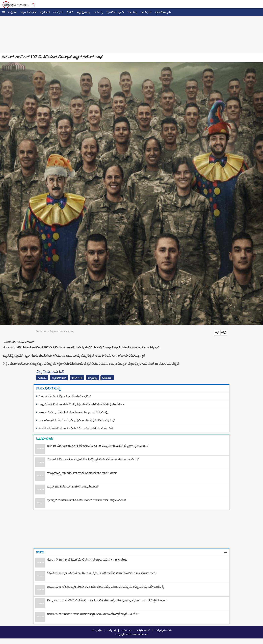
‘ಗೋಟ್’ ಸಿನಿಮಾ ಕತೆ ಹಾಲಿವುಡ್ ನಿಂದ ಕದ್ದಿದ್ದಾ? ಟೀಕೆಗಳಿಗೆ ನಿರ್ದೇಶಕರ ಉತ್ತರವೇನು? (93, 459)
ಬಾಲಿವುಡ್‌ (146, 12)
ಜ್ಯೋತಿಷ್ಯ (132, 12)
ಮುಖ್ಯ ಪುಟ (97, 630)
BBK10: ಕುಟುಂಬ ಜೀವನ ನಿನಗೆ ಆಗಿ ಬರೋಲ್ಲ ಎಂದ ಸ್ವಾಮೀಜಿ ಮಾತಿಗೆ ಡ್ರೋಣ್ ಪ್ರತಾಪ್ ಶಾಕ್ (98, 446)
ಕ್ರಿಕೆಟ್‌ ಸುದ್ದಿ (77, 378)
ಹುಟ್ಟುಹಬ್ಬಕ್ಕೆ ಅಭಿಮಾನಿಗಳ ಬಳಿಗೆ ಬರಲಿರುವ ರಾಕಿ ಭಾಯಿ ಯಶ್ (82, 473)
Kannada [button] (22, 5)
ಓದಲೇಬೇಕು (45, 438)
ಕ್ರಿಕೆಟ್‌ (70, 12)
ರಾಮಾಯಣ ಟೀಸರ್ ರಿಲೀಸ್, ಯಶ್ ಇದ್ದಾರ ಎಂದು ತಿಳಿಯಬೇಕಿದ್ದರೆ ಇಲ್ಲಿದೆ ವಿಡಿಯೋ (93, 614)
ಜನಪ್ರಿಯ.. (107, 378)
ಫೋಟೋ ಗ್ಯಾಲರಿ (115, 12)
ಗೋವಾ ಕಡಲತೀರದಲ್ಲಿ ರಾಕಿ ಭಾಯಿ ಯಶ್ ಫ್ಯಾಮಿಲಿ (65, 396)
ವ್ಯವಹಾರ (45, 12)
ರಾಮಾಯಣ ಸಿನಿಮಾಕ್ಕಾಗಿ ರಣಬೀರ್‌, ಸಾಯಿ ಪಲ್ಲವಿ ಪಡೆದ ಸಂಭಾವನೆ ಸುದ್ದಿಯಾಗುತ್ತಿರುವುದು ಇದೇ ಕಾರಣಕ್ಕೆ (105, 587)
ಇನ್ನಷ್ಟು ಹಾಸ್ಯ (83, 12)
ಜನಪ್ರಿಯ (58, 12)
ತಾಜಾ (40, 552)
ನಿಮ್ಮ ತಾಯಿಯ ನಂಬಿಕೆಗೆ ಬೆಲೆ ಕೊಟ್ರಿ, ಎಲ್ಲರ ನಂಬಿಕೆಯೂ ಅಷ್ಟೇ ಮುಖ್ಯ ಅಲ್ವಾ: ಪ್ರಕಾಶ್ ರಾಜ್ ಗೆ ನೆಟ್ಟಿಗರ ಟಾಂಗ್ (107, 600)
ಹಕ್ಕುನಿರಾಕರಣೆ (143, 630)
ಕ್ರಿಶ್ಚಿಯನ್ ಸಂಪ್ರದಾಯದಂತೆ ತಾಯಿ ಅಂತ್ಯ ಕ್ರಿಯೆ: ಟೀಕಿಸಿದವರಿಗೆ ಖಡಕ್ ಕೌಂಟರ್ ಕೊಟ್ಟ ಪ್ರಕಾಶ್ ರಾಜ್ (101, 573)
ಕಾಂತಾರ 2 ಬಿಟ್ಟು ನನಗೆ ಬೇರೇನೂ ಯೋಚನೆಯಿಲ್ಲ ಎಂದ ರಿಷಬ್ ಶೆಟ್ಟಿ (73, 412)
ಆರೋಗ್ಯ (98, 12)
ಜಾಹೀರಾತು (126, 630)
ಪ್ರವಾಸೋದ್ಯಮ (163, 12)
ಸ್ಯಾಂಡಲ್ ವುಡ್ (29, 12)
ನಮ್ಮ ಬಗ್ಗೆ (112, 630)
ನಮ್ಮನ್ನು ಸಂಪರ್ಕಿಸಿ (163, 630)
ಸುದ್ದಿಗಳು (12, 12)
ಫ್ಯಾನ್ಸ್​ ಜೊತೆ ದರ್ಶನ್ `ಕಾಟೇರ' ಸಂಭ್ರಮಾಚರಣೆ (73, 486)
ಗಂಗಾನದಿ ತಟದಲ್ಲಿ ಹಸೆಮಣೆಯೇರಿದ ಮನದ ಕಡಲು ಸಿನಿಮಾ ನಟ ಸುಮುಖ (87, 559)
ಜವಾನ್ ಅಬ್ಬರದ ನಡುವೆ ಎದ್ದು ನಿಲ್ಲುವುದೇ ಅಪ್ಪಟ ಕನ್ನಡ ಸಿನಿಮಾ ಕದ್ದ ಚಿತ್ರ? (77, 420)
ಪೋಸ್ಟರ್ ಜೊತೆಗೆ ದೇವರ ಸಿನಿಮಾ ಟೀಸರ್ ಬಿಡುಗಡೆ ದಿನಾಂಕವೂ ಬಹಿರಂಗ (86, 500)
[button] (4, 12)
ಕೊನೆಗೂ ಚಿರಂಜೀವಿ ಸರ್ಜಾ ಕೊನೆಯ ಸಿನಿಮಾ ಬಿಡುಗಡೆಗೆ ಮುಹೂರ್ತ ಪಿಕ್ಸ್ (76, 428)
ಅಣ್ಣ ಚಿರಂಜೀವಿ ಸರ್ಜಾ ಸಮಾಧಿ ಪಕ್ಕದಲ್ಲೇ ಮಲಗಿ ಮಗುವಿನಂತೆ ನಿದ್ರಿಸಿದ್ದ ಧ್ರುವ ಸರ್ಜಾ (82, 404)
